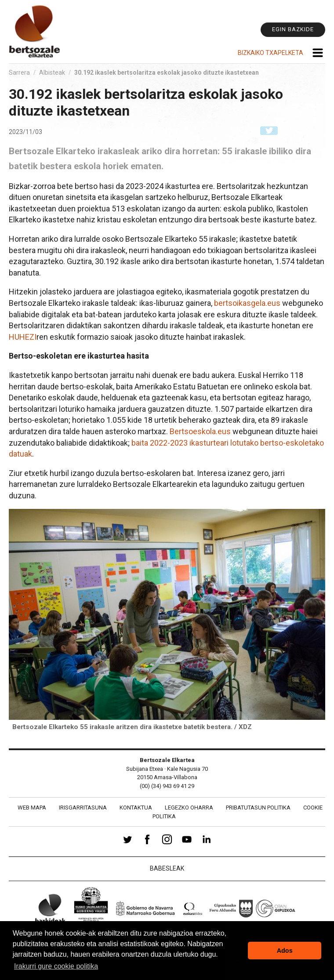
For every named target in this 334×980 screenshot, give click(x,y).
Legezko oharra (189, 808)
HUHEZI (23, 337)
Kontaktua (136, 808)
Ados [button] (285, 951)
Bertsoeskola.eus (200, 431)
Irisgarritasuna (83, 808)
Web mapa (32, 808)
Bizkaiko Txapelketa (270, 53)
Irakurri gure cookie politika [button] (56, 966)
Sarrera (19, 73)
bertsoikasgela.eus (247, 303)
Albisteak (52, 73)
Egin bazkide (293, 29)
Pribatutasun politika (258, 808)
